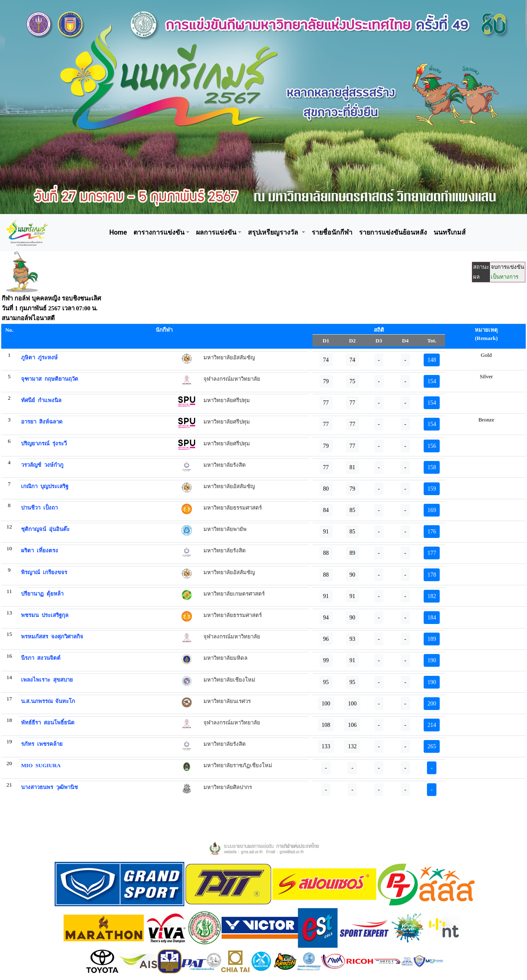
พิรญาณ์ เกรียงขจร (44, 572)
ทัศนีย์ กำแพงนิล (41, 400)
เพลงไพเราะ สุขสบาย (47, 680)
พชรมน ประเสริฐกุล (45, 615)
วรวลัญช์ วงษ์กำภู (42, 465)
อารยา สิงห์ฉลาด (42, 422)
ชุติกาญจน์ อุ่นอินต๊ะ (45, 529)
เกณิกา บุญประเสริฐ (45, 486)
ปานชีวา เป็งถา (39, 508)
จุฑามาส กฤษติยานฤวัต (50, 379)
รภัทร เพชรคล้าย (42, 744)
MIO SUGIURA (41, 765)
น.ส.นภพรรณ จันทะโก (48, 701)
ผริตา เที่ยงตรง (40, 551)
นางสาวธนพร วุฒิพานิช (49, 787)
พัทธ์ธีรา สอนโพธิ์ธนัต (48, 723)
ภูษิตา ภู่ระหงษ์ (39, 357)
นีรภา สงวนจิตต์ (41, 658)
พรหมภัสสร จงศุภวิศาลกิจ (52, 637)
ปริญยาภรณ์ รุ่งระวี (44, 443)
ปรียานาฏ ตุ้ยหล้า (42, 594)
